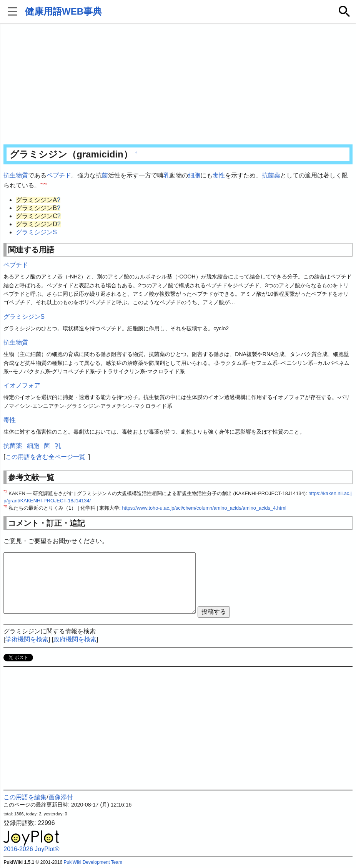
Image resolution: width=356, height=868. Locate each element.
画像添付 (61, 797)
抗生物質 (16, 175)
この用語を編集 (25, 797)
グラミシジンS (36, 232)
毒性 (219, 175)
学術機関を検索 (27, 639)
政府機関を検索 (75, 639)
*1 (42, 183)
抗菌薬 (271, 175)
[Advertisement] (178, 84)
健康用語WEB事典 (63, 11)
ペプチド (59, 175)
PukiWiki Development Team (93, 862)
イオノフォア (22, 385)
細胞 (194, 175)
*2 (46, 183)
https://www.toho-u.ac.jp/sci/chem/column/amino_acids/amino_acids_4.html (204, 508)
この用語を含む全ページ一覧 (45, 457)
